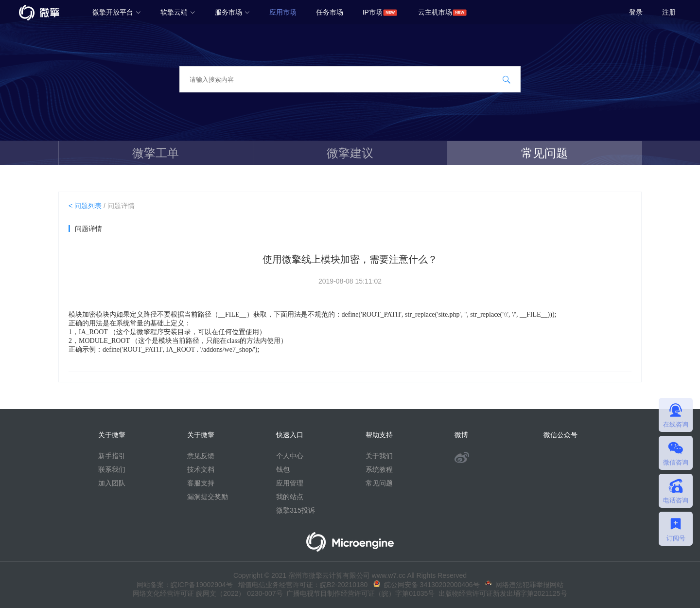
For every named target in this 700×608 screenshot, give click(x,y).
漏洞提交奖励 (208, 497)
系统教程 (379, 469)
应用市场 (283, 12)
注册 (669, 12)
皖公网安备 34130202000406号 (427, 585)
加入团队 (112, 483)
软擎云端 (178, 12)
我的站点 (290, 497)
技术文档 (201, 469)
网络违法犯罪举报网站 (524, 585)
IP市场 (373, 12)
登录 (636, 12)
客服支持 (201, 483)
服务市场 (232, 12)
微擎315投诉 (295, 510)
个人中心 (290, 456)
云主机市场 (435, 12)
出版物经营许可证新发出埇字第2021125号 (501, 593)
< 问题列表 (85, 206)
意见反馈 (201, 456)
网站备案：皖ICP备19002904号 (185, 585)
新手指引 (112, 456)
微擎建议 (350, 153)
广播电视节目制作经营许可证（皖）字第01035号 (359, 593)
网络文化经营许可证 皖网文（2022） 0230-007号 (208, 593)
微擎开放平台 (117, 12)
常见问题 (544, 153)
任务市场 (330, 12)
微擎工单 (156, 153)
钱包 (283, 469)
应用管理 (290, 483)
